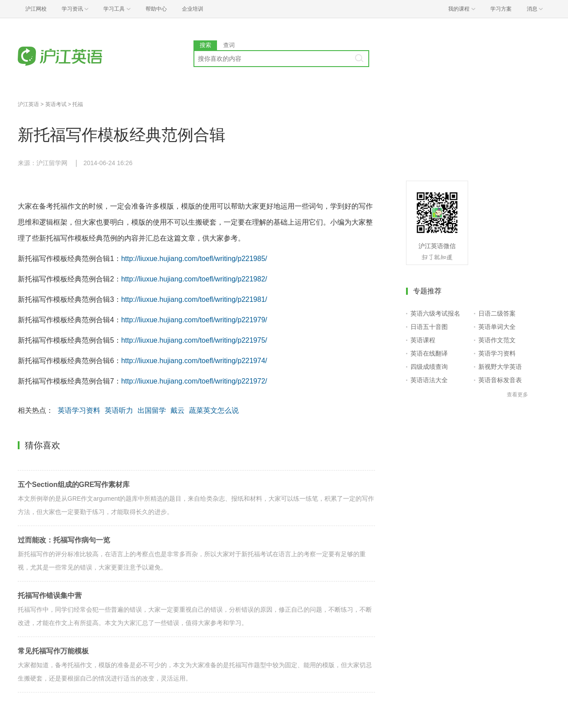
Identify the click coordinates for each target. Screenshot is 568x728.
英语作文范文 (497, 340)
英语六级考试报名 (435, 313)
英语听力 (119, 410)
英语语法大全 (429, 380)
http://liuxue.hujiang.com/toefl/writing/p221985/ (194, 259)
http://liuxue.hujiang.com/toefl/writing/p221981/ (194, 299)
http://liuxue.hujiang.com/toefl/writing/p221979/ (194, 320)
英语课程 (423, 340)
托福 (78, 104)
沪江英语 (28, 104)
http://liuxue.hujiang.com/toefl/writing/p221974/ (194, 361)
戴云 (177, 410)
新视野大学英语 (500, 367)
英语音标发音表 (500, 380)
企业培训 (193, 9)
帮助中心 (156, 9)
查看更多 (517, 395)
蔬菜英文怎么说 (214, 410)
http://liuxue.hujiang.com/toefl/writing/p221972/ (194, 381)
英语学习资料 (79, 410)
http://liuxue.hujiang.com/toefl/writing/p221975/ (194, 340)
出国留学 (152, 410)
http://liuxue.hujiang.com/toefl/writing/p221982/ (194, 279)
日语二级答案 (497, 313)
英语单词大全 (497, 327)
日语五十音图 (429, 327)
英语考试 (56, 104)
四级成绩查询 (429, 367)
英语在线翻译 (429, 353)
